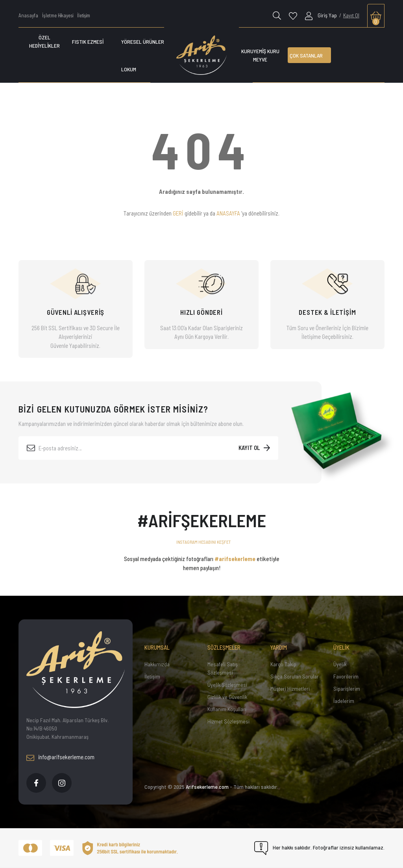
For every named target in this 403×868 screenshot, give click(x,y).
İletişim (152, 676)
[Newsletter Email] (148, 448)
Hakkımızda (157, 664)
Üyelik (340, 664)
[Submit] (254, 448)
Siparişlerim (347, 689)
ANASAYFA (228, 213)
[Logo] (201, 55)
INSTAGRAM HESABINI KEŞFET (204, 542)
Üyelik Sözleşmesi (227, 685)
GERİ (178, 213)
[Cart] (376, 16)
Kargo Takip (283, 664)
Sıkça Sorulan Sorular (295, 676)
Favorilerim (346, 676)
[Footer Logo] (76, 670)
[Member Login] (321, 15)
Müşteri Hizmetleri (290, 689)
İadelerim (344, 701)
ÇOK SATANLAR (306, 55)
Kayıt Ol (351, 15)
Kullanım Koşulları (227, 709)
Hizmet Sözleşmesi (228, 721)
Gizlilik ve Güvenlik (227, 697)
